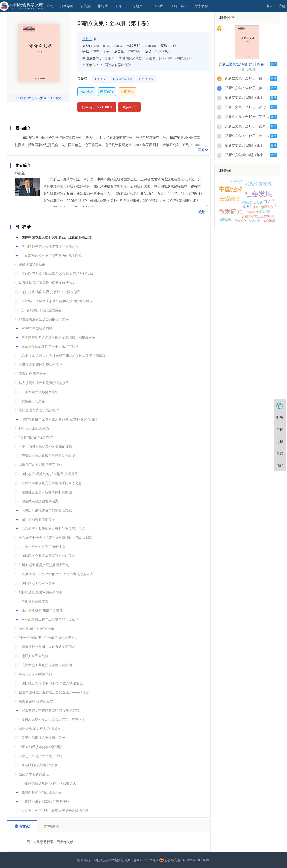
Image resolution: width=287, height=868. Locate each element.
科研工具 (177, 6)
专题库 (138, 6)
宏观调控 (248, 217)
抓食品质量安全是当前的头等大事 (44, 319)
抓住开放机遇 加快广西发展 (42, 610)
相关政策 (237, 181)
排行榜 (103, 6)
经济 (108, 58)
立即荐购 (127, 92)
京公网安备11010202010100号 (185, 860)
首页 (50, 6)
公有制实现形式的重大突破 (42, 310)
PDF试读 (86, 92)
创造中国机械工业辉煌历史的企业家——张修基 (54, 692)
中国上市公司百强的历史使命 (43, 547)
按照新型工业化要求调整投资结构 (47, 665)
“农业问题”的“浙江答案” (36, 437)
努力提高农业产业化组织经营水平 (44, 383)
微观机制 (255, 221)
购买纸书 (129, 107)
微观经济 (264, 212)
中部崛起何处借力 (35, 601)
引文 (56, 98)
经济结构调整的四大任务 (40, 765)
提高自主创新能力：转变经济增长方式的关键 (55, 811)
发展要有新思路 (33, 401)
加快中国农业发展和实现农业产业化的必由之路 (57, 237)
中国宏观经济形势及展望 (40, 392)
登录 (270, 6)
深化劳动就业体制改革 (38, 519)
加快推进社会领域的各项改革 (40, 592)
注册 (282, 6)
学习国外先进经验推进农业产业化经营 (50, 246)
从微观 (258, 203)
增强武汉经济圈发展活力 (40, 501)
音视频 (86, 6)
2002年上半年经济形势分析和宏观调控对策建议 (57, 301)
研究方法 (270, 207)
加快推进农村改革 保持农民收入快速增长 (52, 683)
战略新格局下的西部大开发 (42, 792)
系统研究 (240, 221)
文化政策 (269, 221)
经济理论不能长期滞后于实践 (40, 365)
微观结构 (225, 220)
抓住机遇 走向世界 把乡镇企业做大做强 (51, 292)
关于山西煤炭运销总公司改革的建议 (45, 447)
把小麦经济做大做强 (34, 428)
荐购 (280, 453)
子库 (118, 6)
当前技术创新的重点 (34, 774)
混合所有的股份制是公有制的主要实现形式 (53, 528)
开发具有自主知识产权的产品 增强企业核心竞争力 (56, 574)
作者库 (158, 6)
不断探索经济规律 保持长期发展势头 (49, 783)
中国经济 (183, 58)
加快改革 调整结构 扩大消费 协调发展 (50, 474)
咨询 (280, 429)
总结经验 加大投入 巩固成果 (40, 729)
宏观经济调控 (264, 216)
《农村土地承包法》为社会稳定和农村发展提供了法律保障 (62, 356)
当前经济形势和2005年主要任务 (45, 801)
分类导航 (67, 6)
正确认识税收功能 (32, 265)
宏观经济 (230, 199)
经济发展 (247, 203)
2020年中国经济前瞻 (37, 328)
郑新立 (87, 39)
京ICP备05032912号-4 (141, 860)
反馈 (280, 441)
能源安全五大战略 (35, 656)
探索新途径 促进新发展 (36, 701)
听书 (280, 417)
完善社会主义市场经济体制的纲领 (47, 492)
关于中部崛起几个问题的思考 (43, 738)
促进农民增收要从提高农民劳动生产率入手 (53, 720)
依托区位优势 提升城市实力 (39, 410)
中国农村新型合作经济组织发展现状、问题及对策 (58, 337)
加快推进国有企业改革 (38, 583)
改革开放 (258, 207)
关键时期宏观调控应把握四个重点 (44, 565)
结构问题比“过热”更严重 (36, 629)
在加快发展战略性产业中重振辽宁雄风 (50, 346)
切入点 (269, 201)
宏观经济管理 (124, 79)
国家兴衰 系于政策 (33, 374)
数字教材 (201, 6)
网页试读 (107, 92)
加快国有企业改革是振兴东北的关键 (48, 556)
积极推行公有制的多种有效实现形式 (48, 647)
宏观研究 (253, 212)
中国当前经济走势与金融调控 (40, 747)
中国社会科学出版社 (116, 65)
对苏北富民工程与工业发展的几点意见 (50, 619)
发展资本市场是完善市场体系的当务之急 (52, 483)
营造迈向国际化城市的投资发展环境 (48, 456)
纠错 (44, 98)
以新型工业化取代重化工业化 (40, 756)
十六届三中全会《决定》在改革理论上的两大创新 (55, 538)
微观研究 (231, 212)
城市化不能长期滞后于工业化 (40, 465)
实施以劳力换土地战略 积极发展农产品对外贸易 (57, 274)
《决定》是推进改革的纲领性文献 (47, 510)
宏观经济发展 (258, 184)
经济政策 (148, 79)
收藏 (21, 98)
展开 (203, 150)
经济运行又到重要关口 (35, 674)
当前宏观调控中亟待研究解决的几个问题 (52, 255)
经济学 (247, 207)
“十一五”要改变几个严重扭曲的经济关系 (48, 638)
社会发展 (258, 194)
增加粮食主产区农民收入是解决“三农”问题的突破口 (59, 419)
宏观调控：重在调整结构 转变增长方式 (50, 710)
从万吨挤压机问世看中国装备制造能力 (47, 283)
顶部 (280, 465)
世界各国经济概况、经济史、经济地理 (144, 58)
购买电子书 (97, 107)
